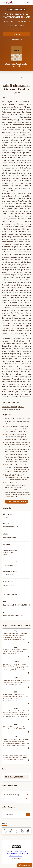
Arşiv (4, 769)
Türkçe (28, 3)
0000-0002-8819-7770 (10, 552)
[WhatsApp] (11, 831)
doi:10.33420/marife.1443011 (11, 654)
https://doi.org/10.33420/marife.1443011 (16, 605)
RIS (20, 625)
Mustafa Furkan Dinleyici (16, 26)
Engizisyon (5, 409)
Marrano (21, 407)
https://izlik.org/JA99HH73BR (13, 616)
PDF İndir (16, 34)
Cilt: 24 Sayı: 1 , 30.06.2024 (14, 777)
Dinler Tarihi (6, 407)
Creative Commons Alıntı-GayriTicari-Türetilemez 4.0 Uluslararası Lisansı (17, 854)
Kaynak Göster (17, 39)
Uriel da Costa (15, 409)
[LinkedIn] (22, 831)
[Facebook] (5, 831)
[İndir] (28, 815)
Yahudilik (14, 407)
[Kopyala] (28, 643)
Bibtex (28, 625)
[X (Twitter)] (17, 831)
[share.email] (28, 831)
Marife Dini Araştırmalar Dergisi (16, 65)
